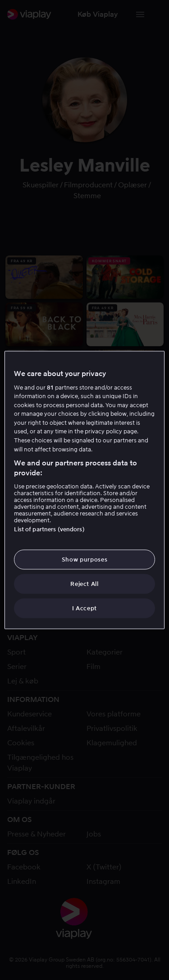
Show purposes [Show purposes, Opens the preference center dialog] (84, 559)
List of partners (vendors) (49, 529)
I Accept (84, 608)
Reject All (84, 584)
